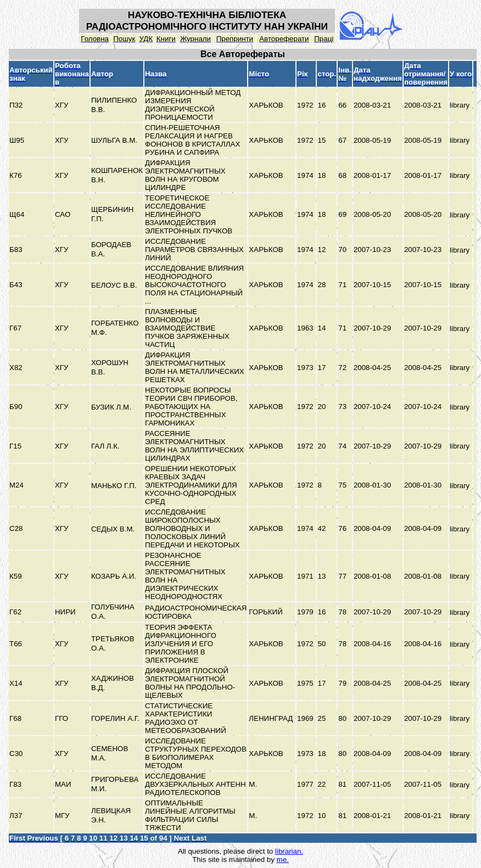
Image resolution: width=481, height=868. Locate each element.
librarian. (289, 851)
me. (283, 859)
